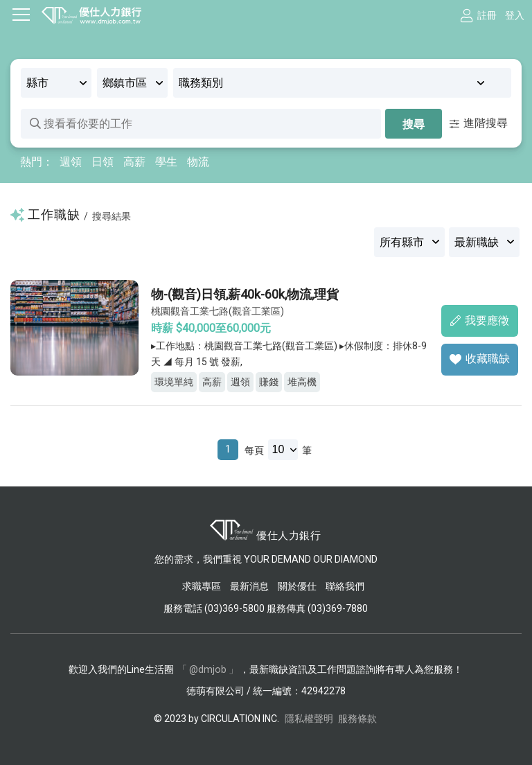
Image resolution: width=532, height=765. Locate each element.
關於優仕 (297, 586)
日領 (103, 162)
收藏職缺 (480, 359)
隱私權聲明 (309, 718)
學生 (166, 162)
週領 (71, 162)
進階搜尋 (479, 123)
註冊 (487, 15)
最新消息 (249, 586)
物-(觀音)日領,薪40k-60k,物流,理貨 (246, 294)
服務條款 (357, 718)
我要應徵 (480, 320)
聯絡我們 (345, 586)
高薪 (134, 162)
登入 (515, 15)
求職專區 (203, 586)
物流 (198, 162)
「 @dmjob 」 (208, 669)
